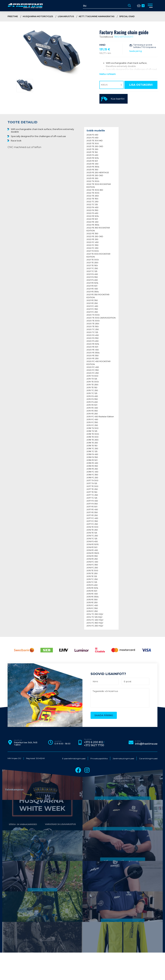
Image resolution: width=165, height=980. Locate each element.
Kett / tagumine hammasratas (109, 16)
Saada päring (136, 51)
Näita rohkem (108, 74)
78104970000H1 (124, 37)
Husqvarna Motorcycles (43, 16)
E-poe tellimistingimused (74, 902)
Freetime (14, 16)
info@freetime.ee (147, 888)
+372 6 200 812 (99, 887)
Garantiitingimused (148, 902)
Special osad (143, 16)
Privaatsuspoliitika (99, 902)
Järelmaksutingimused (123, 902)
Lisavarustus (74, 16)
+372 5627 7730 (100, 889)
